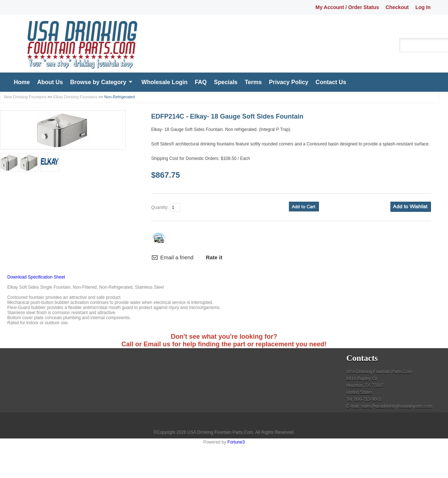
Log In (423, 7)
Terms (253, 82)
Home (22, 82)
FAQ (201, 82)
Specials (226, 82)
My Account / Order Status (347, 7)
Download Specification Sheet (36, 277)
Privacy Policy (289, 82)
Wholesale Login (164, 82)
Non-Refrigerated (119, 97)
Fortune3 (236, 442)
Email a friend (177, 257)
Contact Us (331, 82)
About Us (50, 82)
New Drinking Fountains (25, 97)
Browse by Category (98, 82)
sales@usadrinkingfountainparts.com (397, 406)
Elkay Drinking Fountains (75, 97)
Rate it (214, 257)
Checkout (397, 7)
